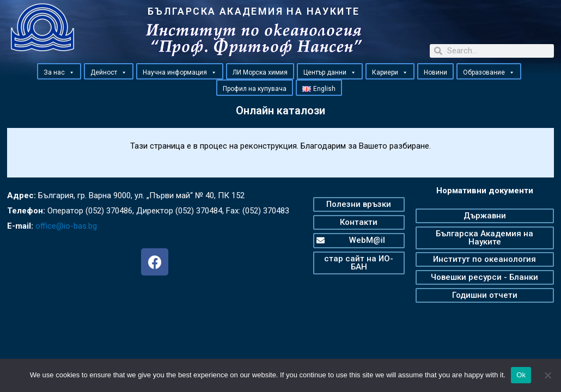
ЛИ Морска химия (260, 72)
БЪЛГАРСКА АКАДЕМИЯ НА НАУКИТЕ (254, 11)
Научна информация (180, 72)
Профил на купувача (255, 89)
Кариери (390, 72)
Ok (521, 375)
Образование (489, 72)
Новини (435, 72)
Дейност (109, 72)
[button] (71, 72)
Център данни (330, 72)
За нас (59, 72)
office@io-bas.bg (66, 226)
